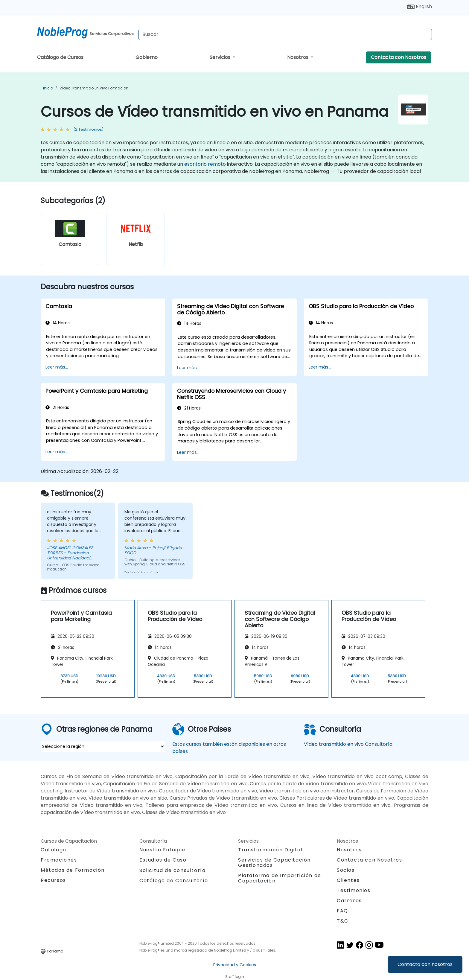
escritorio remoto (205, 164)
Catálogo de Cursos (60, 57)
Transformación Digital (270, 850)
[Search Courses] (285, 34)
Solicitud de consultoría (172, 871)
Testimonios (354, 890)
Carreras (349, 901)
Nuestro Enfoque (162, 850)
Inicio (48, 88)
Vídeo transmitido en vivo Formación (94, 88)
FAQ (342, 911)
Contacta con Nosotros (399, 57)
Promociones (59, 860)
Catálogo (54, 850)
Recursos (53, 880)
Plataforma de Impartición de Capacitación (280, 878)
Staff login (235, 977)
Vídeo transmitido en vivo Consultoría (348, 744)
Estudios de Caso (163, 860)
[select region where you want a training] (103, 746)
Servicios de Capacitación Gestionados (274, 863)
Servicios (221, 57)
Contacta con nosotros (425, 964)
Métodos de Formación (73, 870)
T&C (343, 921)
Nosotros (298, 57)
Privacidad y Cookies (235, 965)
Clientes (348, 880)
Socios (346, 870)
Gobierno (147, 57)
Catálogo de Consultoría (174, 881)
